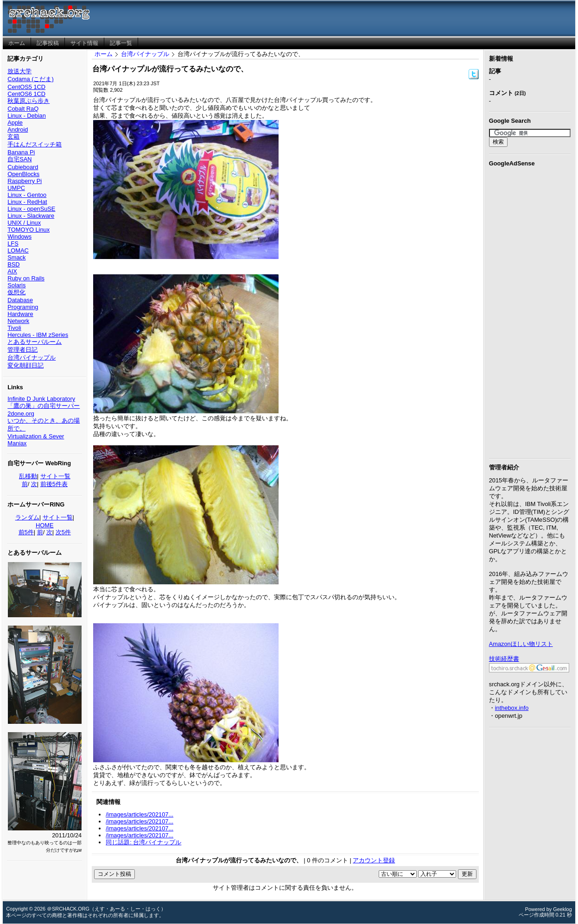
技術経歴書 (504, 659)
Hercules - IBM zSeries (38, 335)
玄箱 (13, 136)
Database (20, 300)
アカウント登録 (374, 860)
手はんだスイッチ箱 (35, 144)
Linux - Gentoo (27, 195)
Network (18, 321)
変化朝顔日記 (25, 365)
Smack (16, 257)
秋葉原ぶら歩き (29, 101)
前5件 (26, 532)
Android (18, 130)
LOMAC (18, 250)
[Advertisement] (530, 311)
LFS (13, 244)
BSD (13, 264)
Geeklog (562, 909)
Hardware (20, 314)
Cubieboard (23, 167)
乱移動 (28, 476)
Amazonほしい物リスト (521, 644)
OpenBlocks (23, 174)
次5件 (63, 532)
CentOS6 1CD (26, 94)
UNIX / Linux (24, 223)
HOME (44, 525)
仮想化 (16, 292)
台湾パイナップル (32, 358)
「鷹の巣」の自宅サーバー (44, 406)
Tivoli (14, 328)
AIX (12, 271)
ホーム (104, 54)
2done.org (21, 414)
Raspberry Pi (25, 181)
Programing (23, 307)
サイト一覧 (55, 476)
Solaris (16, 285)
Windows (19, 237)
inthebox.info (512, 708)
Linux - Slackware (31, 216)
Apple (15, 123)
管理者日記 (22, 350)
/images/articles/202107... (140, 814)
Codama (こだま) (30, 79)
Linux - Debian (27, 116)
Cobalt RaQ (23, 109)
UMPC (16, 188)
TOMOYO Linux (29, 230)
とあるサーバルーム (35, 342)
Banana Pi (21, 152)
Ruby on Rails (26, 278)
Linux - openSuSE (31, 209)
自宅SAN (19, 159)
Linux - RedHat (27, 202)
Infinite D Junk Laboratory (41, 399)
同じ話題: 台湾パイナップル (143, 842)
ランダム (27, 517)
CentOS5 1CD (26, 87)
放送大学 (19, 71)
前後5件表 (54, 484)
